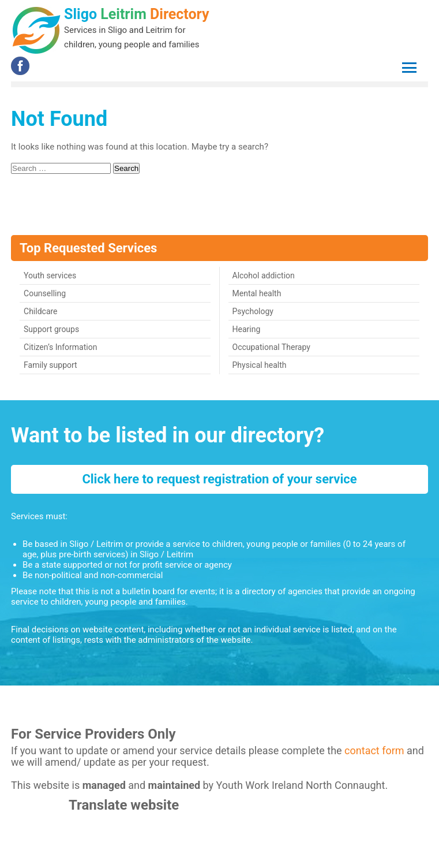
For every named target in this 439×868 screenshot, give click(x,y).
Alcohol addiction (264, 275)
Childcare (41, 311)
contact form (376, 750)
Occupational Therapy (271, 347)
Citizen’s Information (60, 347)
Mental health (257, 293)
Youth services (50, 275)
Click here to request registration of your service (219, 479)
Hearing (247, 329)
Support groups (51, 329)
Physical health (260, 365)
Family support (50, 365)
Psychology (253, 311)
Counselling (45, 293)
